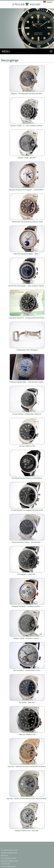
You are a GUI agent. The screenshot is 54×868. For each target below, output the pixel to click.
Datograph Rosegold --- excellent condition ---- (27, 605)
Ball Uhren (5, 855)
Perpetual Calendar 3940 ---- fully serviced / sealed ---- (27, 381)
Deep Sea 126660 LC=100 (27, 734)
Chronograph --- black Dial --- (27, 573)
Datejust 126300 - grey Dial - (27, 157)
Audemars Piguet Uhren (9, 853)
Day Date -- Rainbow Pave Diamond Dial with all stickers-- (27, 766)
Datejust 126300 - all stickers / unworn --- (27, 638)
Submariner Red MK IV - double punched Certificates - (27, 317)
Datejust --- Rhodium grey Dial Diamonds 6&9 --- (27, 93)
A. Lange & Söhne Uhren (9, 850)
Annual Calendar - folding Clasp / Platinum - (27, 413)
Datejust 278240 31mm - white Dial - (27, 830)
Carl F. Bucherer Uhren (9, 858)
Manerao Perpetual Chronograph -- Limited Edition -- (27, 189)
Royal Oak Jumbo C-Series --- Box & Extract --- (27, 541)
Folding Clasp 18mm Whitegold (27, 349)
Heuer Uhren (6, 864)
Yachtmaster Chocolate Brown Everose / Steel (27, 221)
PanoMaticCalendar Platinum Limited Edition (27, 477)
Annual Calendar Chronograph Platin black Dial (27, 509)
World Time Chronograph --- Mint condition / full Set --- (27, 285)
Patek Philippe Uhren (8, 867)
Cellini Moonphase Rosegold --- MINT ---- (27, 253)
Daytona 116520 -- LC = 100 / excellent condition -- (27, 125)
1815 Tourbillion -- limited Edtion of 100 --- (27, 670)
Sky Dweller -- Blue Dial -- (27, 702)
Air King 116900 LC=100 (27, 445)
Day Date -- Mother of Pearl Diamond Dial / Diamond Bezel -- (27, 798)
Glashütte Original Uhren (10, 861)
